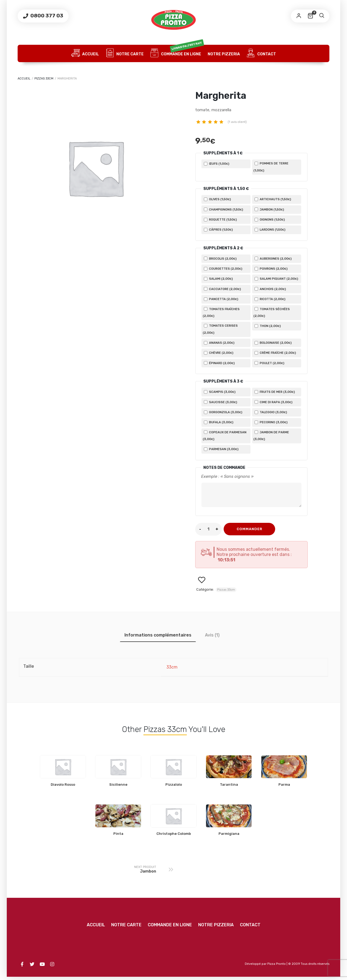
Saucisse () (221, 402)
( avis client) (237, 122)
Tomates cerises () (220, 329)
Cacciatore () (222, 289)
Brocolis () (220, 259)
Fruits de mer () (275, 392)
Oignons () (270, 219)
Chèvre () (219, 353)
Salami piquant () (276, 279)
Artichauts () (273, 199)
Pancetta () (221, 299)
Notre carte (125, 53)
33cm (172, 670)
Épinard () (219, 363)
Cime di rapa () (274, 402)
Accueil (85, 53)
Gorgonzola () (223, 412)
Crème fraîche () (275, 353)
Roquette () (220, 219)
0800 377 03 (46, 16)
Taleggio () (271, 412)
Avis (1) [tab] (212, 638)
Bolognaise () (273, 343)
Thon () (268, 326)
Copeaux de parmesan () (225, 436)
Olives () (217, 199)
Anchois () (270, 289)
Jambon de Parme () (271, 436)
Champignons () (224, 209)
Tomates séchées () (272, 312)
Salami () (218, 279)
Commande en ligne (177, 53)
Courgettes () (223, 269)
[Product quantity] (208, 532)
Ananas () (219, 343)
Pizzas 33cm (44, 79)
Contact (261, 53)
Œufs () (217, 164)
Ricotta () (270, 299)
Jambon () (269, 209)
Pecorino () (271, 422)
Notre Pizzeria (224, 54)
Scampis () (220, 392)
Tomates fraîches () (221, 312)
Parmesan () (221, 449)
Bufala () (219, 422)
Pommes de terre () (271, 167)
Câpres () (218, 230)
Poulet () (269, 363)
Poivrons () (271, 269)
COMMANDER (250, 532)
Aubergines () (273, 259)
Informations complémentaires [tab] (158, 638)
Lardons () (270, 230)
